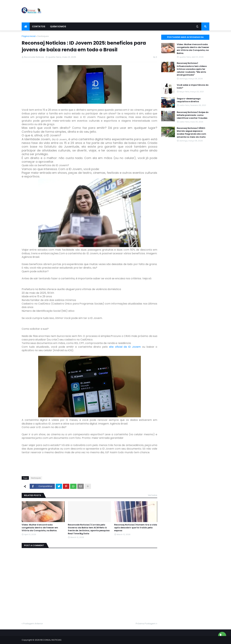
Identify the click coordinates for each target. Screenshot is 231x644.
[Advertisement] (151, 11)
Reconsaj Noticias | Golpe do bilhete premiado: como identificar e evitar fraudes (193, 115)
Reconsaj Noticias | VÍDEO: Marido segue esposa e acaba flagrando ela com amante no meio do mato (191, 133)
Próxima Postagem (146, 624)
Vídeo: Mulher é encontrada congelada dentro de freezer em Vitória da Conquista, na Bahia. (40, 528)
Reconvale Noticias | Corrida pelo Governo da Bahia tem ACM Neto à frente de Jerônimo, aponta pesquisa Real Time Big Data (89, 529)
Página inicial (29, 36)
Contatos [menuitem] (39, 26)
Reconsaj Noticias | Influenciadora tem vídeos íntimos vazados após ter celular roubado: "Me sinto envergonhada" (192, 69)
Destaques (43, 36)
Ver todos (153, 495)
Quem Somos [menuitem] (58, 26)
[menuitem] (26, 26)
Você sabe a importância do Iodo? (193, 86)
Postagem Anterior (33, 624)
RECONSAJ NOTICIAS (51, 640)
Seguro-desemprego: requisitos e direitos (189, 100)
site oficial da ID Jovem (124, 347)
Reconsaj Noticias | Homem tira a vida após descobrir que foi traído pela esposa (136, 528)
